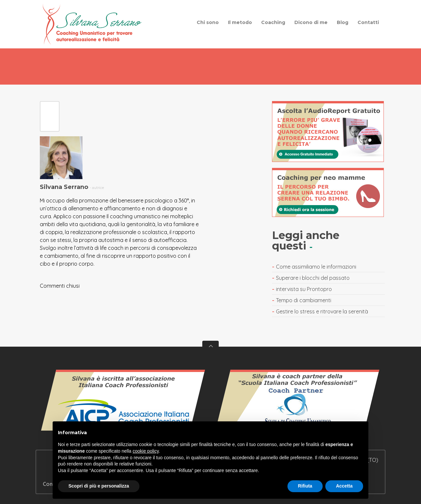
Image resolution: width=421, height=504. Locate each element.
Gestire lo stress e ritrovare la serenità (322, 311)
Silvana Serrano (64, 187)
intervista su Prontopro (304, 289)
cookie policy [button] (146, 451)
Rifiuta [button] (305, 486)
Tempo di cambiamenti (304, 300)
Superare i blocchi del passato (313, 278)
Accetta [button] (344, 486)
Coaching (273, 22)
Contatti (368, 22)
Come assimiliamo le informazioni (316, 267)
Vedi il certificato (123, 403)
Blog (343, 22)
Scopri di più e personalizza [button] (99, 486)
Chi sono (208, 22)
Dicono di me (311, 22)
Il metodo (240, 22)
